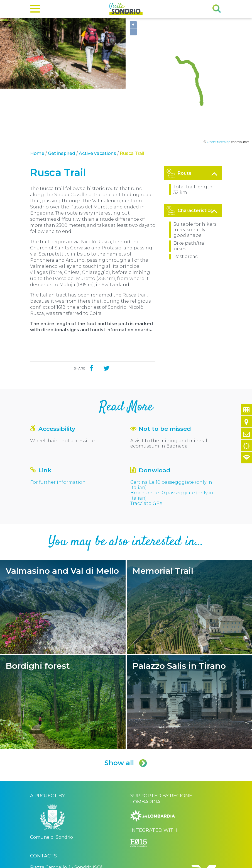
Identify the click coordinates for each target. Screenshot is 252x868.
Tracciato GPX (146, 448)
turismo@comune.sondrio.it (61, 829)
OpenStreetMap (219, 87)
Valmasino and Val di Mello (63, 552)
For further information (58, 427)
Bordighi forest (63, 647)
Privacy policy (96, 863)
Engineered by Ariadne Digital (198, 863)
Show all (126, 708)
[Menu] (35, 10)
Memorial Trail (189, 552)
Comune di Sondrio (67, 863)
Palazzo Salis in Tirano (189, 647)
